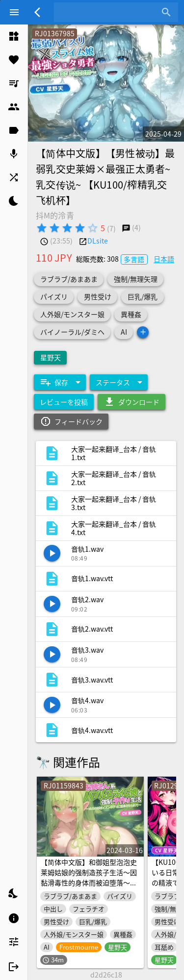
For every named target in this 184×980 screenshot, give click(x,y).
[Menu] (14, 12)
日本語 (164, 259)
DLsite (98, 241)
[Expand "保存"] (60, 382)
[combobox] (109, 12)
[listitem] (14, 36)
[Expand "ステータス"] (119, 382)
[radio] (42, 228)
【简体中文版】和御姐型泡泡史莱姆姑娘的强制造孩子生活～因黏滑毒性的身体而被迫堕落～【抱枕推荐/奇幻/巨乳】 (89, 878)
